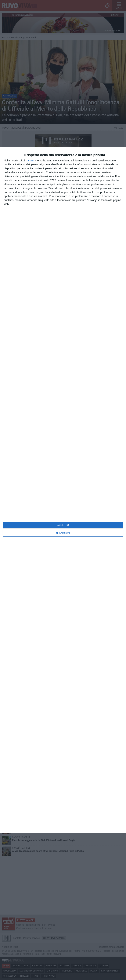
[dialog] (63, 490)
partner (30, 160)
